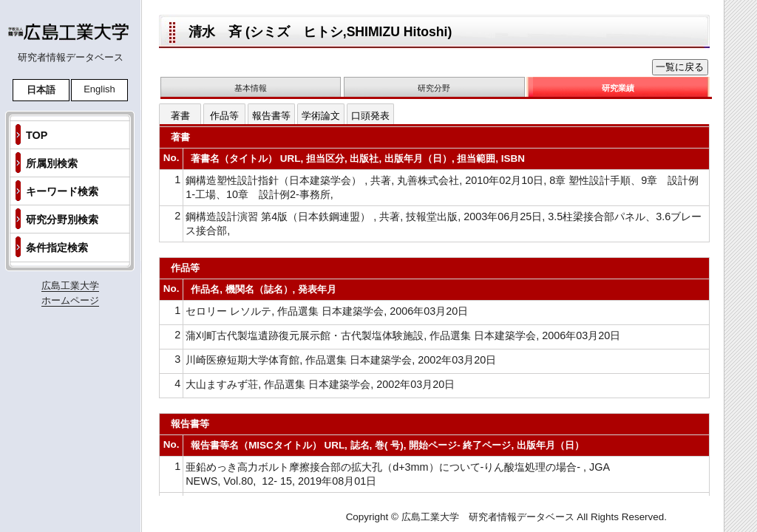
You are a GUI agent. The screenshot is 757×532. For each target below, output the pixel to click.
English (99, 89)
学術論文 (321, 116)
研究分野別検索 (62, 219)
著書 (180, 116)
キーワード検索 (62, 191)
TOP (37, 135)
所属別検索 (52, 163)
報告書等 (271, 116)
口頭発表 (370, 116)
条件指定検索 (57, 248)
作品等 (224, 116)
